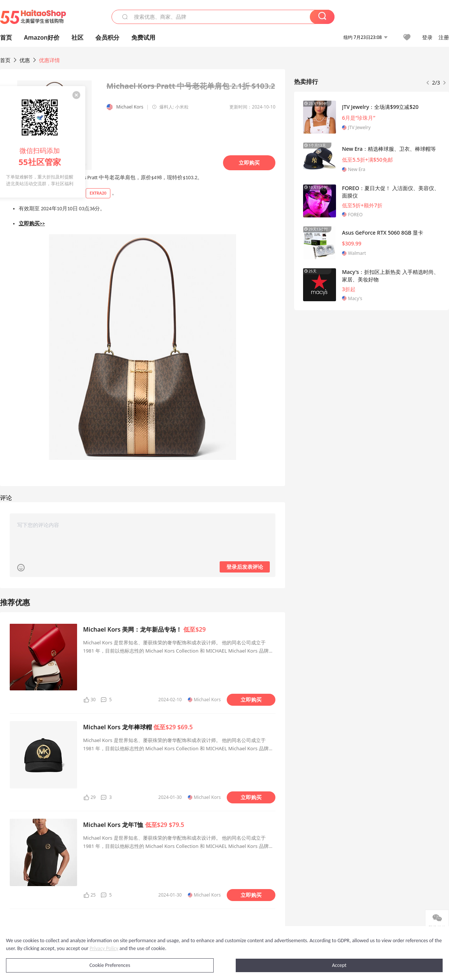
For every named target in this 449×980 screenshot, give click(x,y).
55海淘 (33, 17)
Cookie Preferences (110, 965)
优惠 (25, 60)
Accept (339, 965)
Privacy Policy (104, 948)
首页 (5, 60)
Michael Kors (130, 107)
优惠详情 (49, 60)
